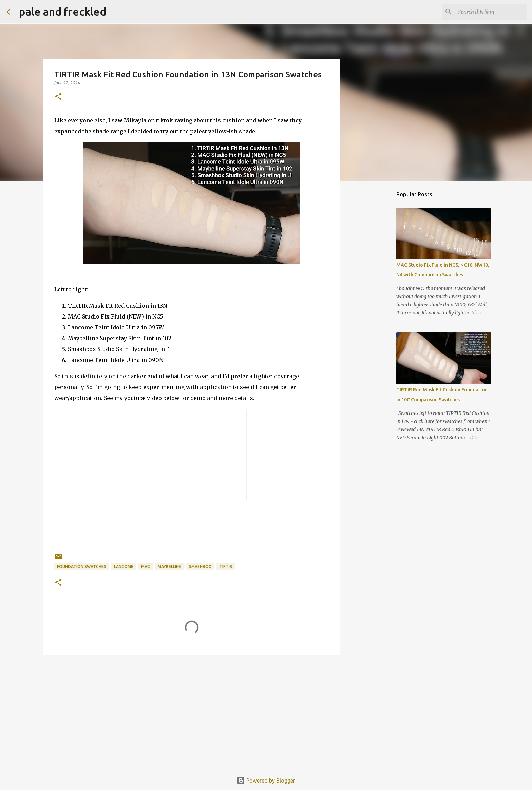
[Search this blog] (491, 12)
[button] (58, 97)
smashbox (200, 567)
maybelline (169, 567)
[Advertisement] (192, 713)
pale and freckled (63, 12)
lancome (124, 567)
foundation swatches (82, 567)
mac (146, 567)
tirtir (226, 567)
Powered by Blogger (266, 781)
